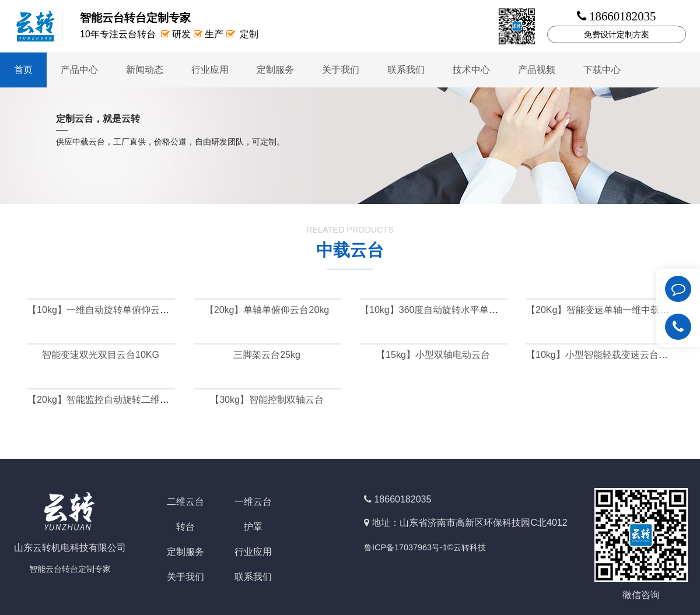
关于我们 (341, 70)
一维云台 (253, 502)
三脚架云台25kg (267, 355)
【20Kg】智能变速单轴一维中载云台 (602, 310)
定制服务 (275, 70)
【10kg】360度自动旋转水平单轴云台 (438, 310)
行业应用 (210, 70)
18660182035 (402, 499)
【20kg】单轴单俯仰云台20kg (267, 310)
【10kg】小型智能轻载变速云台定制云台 (611, 355)
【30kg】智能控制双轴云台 (267, 400)
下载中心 (602, 70)
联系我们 (406, 70)
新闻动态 (145, 70)
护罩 (253, 527)
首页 (23, 70)
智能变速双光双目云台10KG (101, 355)
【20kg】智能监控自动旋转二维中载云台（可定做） (136, 400)
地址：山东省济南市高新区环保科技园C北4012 (469, 523)
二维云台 (185, 502)
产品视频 (537, 70)
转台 (185, 527)
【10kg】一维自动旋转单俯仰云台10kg (108, 310)
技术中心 (471, 70)
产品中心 (79, 70)
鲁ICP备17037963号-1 (406, 547)
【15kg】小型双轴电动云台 (433, 355)
